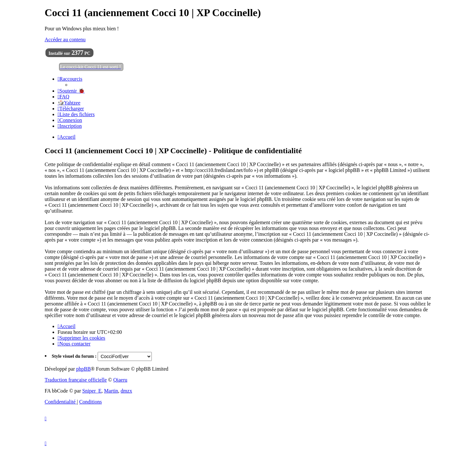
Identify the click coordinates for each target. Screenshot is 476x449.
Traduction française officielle (76, 380)
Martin (111, 391)
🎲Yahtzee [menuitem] (69, 103)
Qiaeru (120, 380)
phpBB (83, 369)
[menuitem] (71, 91)
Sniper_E (92, 391)
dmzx (126, 391)
